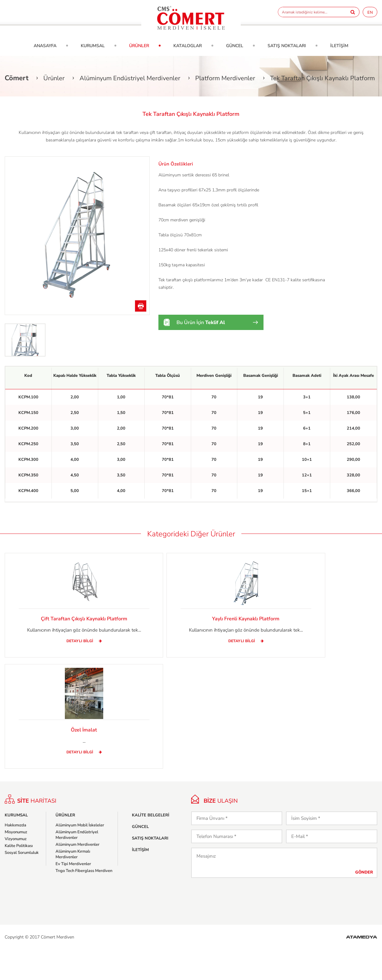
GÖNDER (364, 903)
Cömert (17, 78)
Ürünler (54, 78)
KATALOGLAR (188, 46)
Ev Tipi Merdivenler (73, 894)
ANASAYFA (45, 46)
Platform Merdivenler (225, 78)
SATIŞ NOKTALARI (287, 46)
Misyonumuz (16, 862)
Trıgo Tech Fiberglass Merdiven (84, 901)
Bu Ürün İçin (201, 323)
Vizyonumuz (16, 869)
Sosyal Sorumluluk (22, 883)
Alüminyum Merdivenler (77, 875)
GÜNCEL (235, 46)
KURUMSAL (93, 46)
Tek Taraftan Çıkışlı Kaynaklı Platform (322, 78)
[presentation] (239, 927)
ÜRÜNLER (139, 46)
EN (370, 12)
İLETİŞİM (339, 46)
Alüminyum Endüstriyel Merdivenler (130, 78)
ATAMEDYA (362, 968)
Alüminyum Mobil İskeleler (80, 855)
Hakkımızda (15, 855)
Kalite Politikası (19, 876)
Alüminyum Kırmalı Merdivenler (73, 884)
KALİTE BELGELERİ (151, 845)
